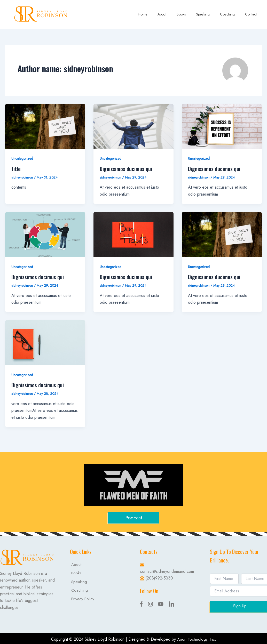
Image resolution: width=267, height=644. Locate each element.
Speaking (211, 14)
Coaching (232, 14)
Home (160, 14)
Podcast (133, 517)
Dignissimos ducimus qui (126, 169)
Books (192, 14)
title (16, 169)
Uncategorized (22, 158)
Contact (252, 14)
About (176, 14)
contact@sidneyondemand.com (167, 571)
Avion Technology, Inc (196, 639)
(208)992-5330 (159, 578)
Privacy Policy (82, 602)
